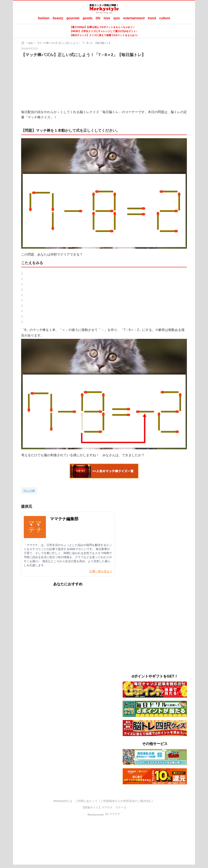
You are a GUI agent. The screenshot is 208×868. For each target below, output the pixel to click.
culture (165, 18)
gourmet (73, 18)
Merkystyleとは (63, 801)
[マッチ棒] (29, 491)
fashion (44, 18)
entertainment (134, 18)
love (107, 18)
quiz (117, 18)
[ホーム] (23, 43)
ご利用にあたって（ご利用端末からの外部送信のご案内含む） (115, 801)
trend (152, 18)
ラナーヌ (121, 807)
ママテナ (107, 807)
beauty (58, 18)
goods (88, 18)
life (98, 18)
